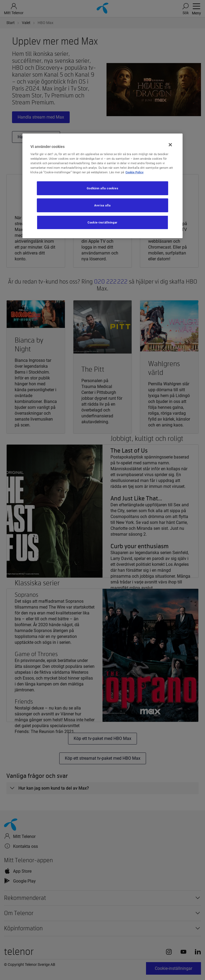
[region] (102, 186)
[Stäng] (170, 144)
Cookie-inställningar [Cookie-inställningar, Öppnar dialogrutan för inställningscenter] (102, 222)
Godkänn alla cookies (102, 188)
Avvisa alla (102, 205)
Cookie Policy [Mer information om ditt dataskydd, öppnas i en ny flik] (135, 172)
